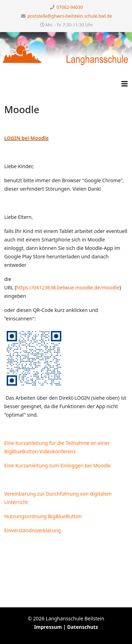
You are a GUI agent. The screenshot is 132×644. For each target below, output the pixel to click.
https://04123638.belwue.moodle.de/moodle (68, 287)
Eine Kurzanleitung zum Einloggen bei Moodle (58, 465)
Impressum (48, 627)
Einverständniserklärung (33, 530)
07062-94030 (70, 7)
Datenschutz (83, 627)
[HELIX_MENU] (125, 81)
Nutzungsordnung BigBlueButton (43, 516)
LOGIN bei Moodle (26, 138)
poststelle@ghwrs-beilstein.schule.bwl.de (70, 16)
